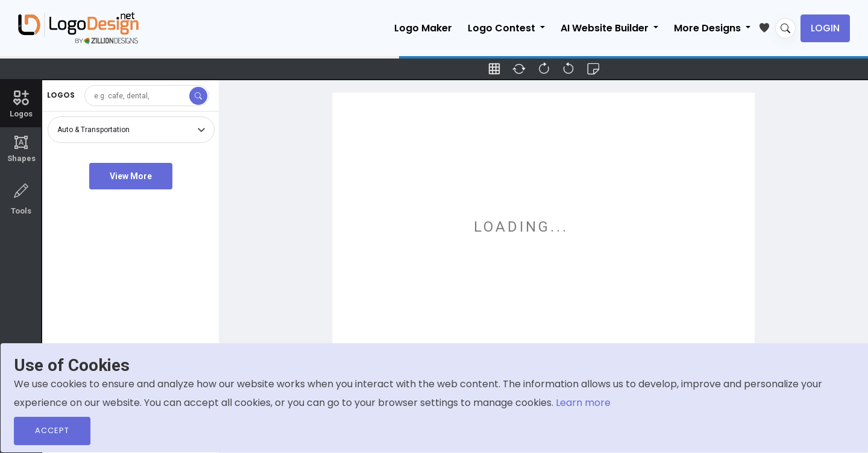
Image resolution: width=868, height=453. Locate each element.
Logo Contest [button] (503, 28)
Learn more (583, 403)
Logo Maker (423, 28)
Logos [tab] (21, 103)
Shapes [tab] (21, 149)
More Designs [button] (709, 28)
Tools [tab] (21, 198)
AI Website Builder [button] (606, 28)
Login (825, 28)
